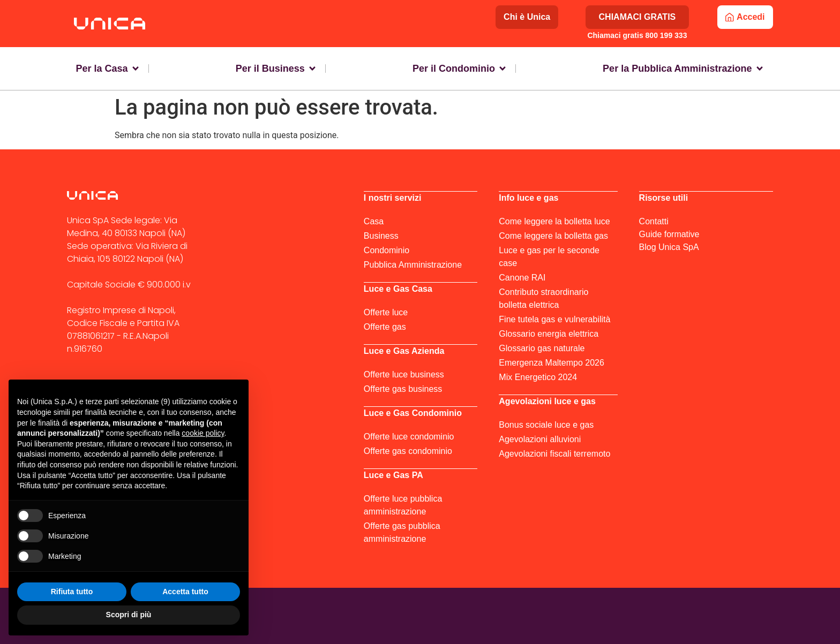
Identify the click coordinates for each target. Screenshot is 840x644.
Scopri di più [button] (129, 615)
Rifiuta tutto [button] (72, 592)
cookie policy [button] (203, 433)
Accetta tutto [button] (185, 592)
